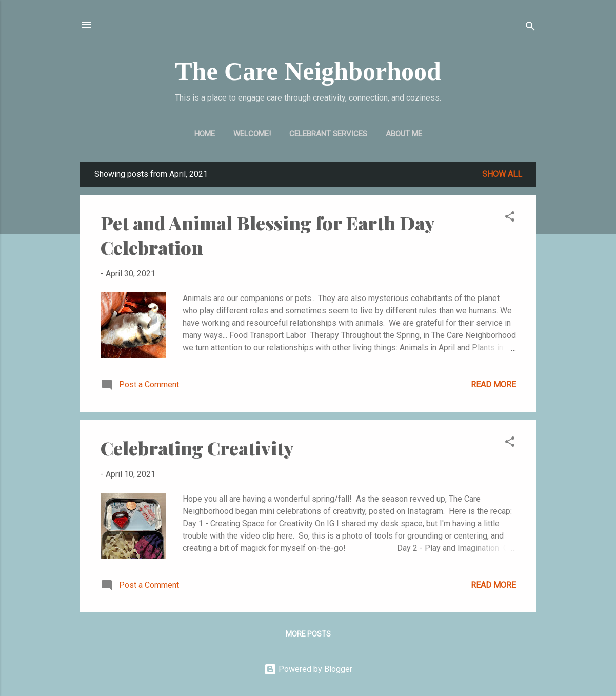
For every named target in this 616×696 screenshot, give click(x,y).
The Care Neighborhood (308, 71)
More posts (308, 634)
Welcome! (252, 134)
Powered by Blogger (308, 669)
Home (205, 134)
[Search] (530, 28)
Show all (502, 174)
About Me (404, 134)
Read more (493, 384)
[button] (510, 218)
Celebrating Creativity (197, 448)
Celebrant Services (328, 134)
